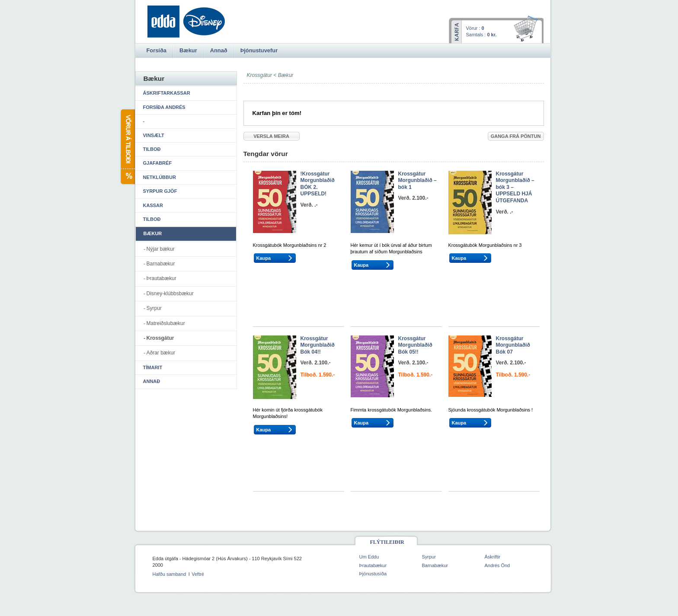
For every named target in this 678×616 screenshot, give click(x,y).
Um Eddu (369, 557)
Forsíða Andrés (164, 107)
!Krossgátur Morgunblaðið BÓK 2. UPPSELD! (318, 184)
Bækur (286, 75)
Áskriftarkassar (167, 93)
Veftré (198, 574)
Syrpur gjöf (160, 191)
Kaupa (264, 258)
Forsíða (157, 50)
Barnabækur (161, 264)
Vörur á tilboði (127, 147)
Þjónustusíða (373, 574)
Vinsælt (154, 135)
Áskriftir (493, 557)
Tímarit (153, 367)
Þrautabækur (162, 278)
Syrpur (154, 308)
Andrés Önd (497, 565)
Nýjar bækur (161, 249)
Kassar (153, 205)
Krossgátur (160, 338)
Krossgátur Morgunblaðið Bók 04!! (318, 345)
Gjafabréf (158, 163)
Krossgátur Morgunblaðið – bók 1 (417, 180)
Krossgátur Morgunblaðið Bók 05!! (415, 345)
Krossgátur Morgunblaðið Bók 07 (513, 345)
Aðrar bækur (161, 353)
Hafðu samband (169, 574)
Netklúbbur (160, 177)
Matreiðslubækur (166, 323)
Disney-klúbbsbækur (170, 294)
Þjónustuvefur (259, 50)
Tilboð (152, 149)
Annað (152, 381)
